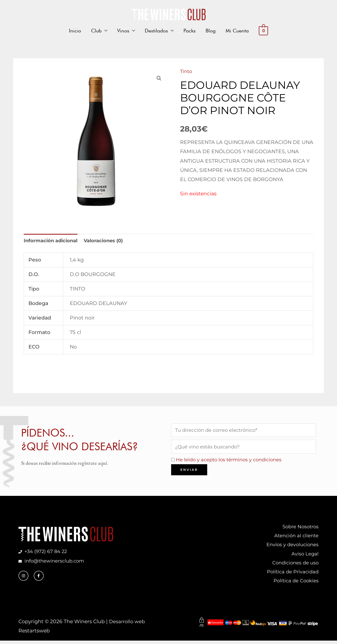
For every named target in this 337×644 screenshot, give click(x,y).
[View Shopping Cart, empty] (263, 31)
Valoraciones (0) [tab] (108, 241)
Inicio (75, 31)
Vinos (123, 31)
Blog (211, 31)
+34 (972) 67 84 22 (47, 553)
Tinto (187, 71)
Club (96, 31)
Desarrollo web (128, 625)
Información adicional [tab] (52, 241)
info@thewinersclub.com (55, 563)
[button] (159, 79)
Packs (190, 31)
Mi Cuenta (237, 31)
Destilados (156, 31)
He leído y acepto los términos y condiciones (231, 461)
